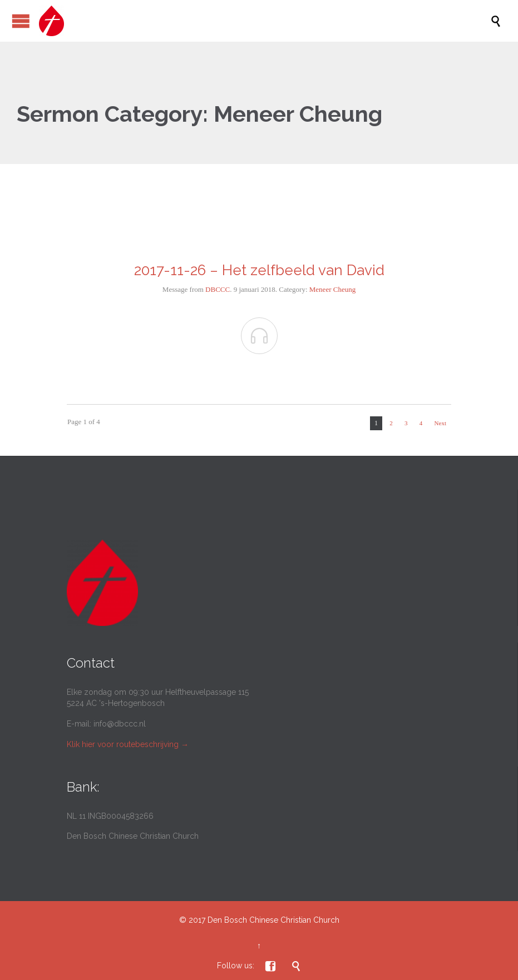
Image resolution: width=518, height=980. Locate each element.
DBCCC (218, 289)
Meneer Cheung (332, 289)
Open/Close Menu (21, 21)
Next (440, 423)
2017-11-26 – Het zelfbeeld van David (259, 270)
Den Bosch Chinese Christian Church (273, 920)
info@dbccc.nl (120, 724)
